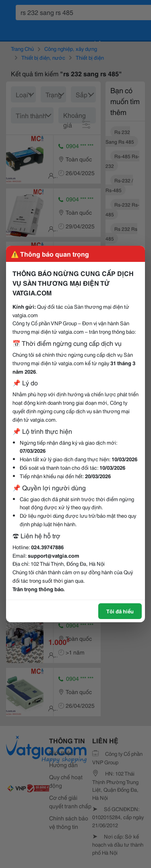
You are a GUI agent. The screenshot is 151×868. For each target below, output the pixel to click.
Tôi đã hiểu (120, 611)
